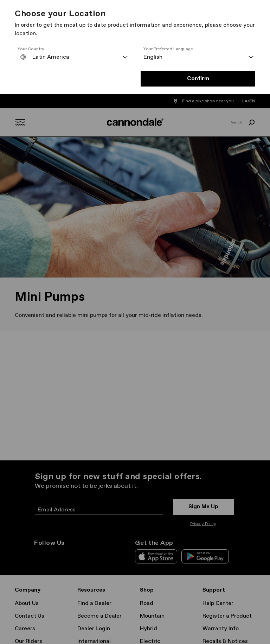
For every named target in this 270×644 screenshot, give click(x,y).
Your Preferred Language (168, 49)
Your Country (31, 49)
